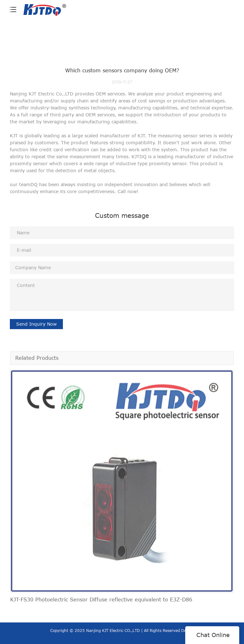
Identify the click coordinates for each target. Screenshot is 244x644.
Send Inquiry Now (36, 324)
